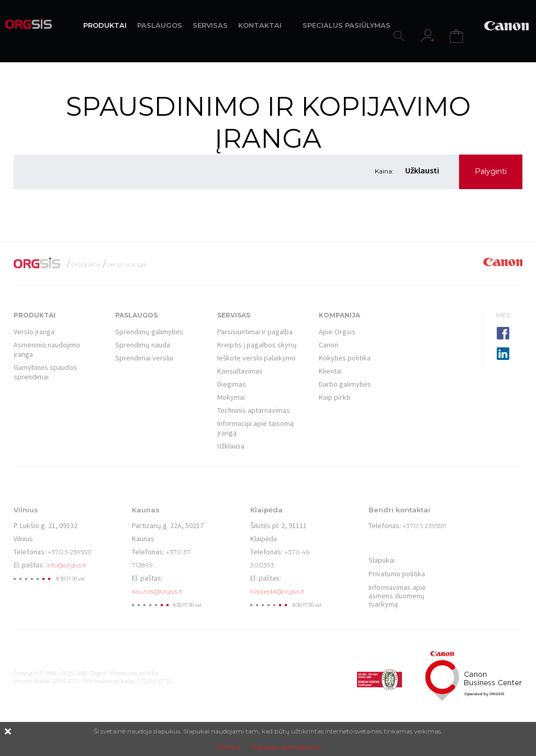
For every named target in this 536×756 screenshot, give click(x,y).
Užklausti (422, 170)
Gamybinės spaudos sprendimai (45, 372)
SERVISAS (210, 25)
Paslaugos (136, 315)
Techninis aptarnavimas (254, 410)
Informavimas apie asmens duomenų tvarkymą (397, 596)
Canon (328, 345)
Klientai (330, 371)
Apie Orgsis (337, 332)
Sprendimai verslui (144, 358)
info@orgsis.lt (66, 565)
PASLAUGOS (160, 25)
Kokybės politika (345, 358)
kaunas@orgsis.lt (157, 591)
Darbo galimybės (345, 384)
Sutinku (228, 747)
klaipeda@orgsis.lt (277, 591)
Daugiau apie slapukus (286, 747)
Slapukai (382, 560)
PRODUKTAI (105, 25)
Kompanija (339, 315)
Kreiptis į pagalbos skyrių (257, 345)
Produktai (86, 264)
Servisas (234, 315)
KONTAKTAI (260, 25)
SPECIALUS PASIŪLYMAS (347, 25)
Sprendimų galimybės (149, 332)
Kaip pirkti (334, 397)
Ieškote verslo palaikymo (256, 358)
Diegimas (232, 384)
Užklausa (231, 446)
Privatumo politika (397, 574)
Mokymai (231, 397)
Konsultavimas (240, 371)
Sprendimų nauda (143, 345)
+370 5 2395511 (69, 552)
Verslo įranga (127, 264)
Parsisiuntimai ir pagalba (255, 332)
